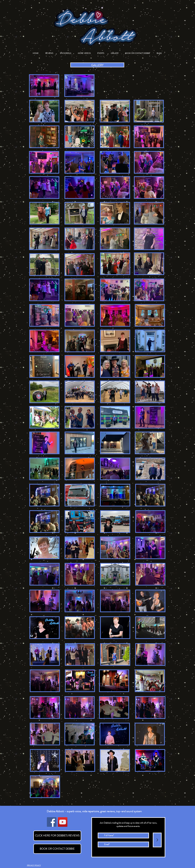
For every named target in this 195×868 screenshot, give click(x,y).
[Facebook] (52, 822)
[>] (157, 840)
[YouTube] (63, 822)
